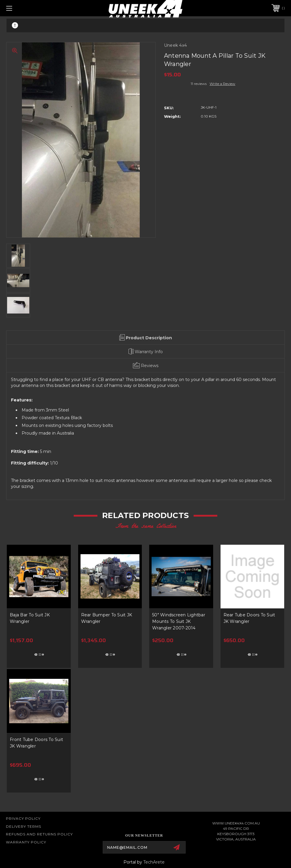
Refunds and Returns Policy (39, 834)
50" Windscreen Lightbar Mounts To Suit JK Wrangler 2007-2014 (179, 621)
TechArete (154, 862)
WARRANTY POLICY (26, 842)
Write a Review (222, 84)
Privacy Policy (23, 818)
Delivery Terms (24, 826)
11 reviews (199, 84)
